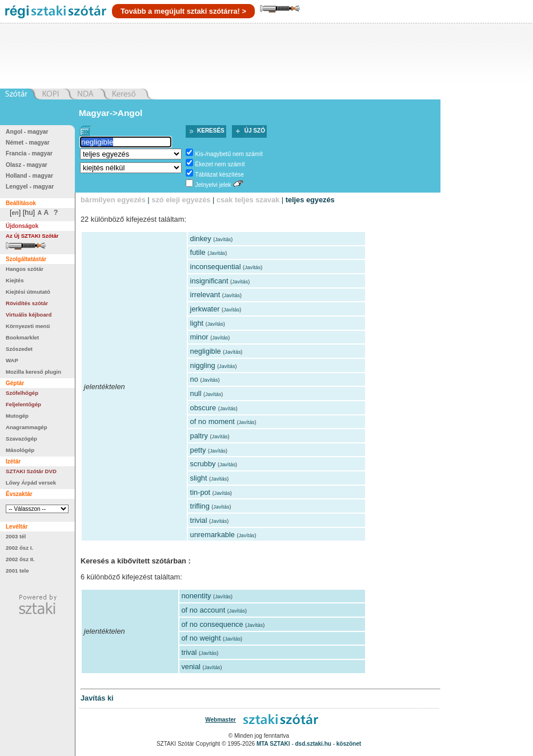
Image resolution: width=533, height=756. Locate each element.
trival (189, 652)
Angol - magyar (27, 132)
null (196, 393)
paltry (199, 436)
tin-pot (201, 492)
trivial (199, 520)
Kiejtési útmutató (28, 292)
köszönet (349, 744)
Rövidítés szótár (27, 303)
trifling (200, 506)
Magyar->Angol (111, 113)
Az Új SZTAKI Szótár (32, 236)
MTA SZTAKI (273, 744)
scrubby (203, 464)
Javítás (223, 239)
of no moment (213, 421)
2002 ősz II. (20, 559)
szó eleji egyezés (181, 200)
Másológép (20, 450)
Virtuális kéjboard (29, 315)
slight (199, 478)
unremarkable (213, 535)
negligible (206, 351)
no (194, 379)
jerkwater (205, 309)
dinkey (201, 239)
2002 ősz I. (19, 548)
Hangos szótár (25, 269)
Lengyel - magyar (30, 187)
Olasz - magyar (27, 165)
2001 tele (17, 571)
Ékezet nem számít (220, 164)
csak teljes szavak (248, 200)
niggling (203, 365)
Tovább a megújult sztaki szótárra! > (183, 11)
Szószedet (19, 349)
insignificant (209, 281)
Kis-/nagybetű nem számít (229, 154)
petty (198, 450)
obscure (203, 408)
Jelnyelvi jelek (213, 185)
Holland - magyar (29, 176)
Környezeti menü (28, 326)
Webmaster (221, 720)
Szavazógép (21, 439)
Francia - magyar (29, 153)
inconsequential (216, 267)
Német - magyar (28, 143)
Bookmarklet (22, 337)
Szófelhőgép (22, 393)
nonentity (196, 596)
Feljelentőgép (23, 404)
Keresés (211, 131)
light (197, 323)
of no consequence (212, 624)
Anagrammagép (27, 427)
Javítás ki (97, 698)
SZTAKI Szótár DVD (31, 471)
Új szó (255, 131)
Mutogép (17, 416)
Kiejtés (15, 280)
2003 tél (16, 536)
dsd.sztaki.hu (313, 744)
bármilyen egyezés (113, 200)
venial (191, 667)
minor (199, 337)
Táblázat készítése (220, 175)
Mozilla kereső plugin (33, 372)
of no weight (201, 638)
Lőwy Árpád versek (31, 483)
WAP (12, 360)
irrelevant (205, 295)
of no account (203, 610)
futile (198, 252)
